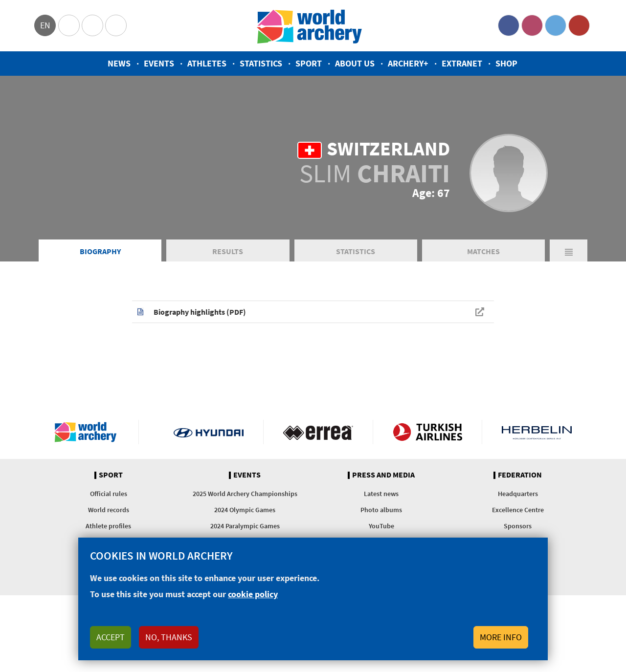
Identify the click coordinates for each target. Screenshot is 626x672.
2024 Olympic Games (245, 510)
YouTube (579, 25)
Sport (309, 63)
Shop (506, 63)
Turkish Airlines (428, 432)
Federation (520, 475)
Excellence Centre (518, 510)
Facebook (509, 25)
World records (109, 510)
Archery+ (408, 63)
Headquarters (518, 494)
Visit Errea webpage (318, 432)
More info (501, 637)
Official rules (109, 494)
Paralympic (92, 25)
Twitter (556, 25)
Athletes (207, 63)
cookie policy (253, 594)
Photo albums (381, 510)
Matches (483, 251)
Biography (100, 251)
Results (228, 251)
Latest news (381, 494)
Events (159, 63)
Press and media (383, 475)
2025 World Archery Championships (245, 494)
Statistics (261, 63)
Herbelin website (537, 432)
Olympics (69, 25)
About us (355, 63)
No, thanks (169, 637)
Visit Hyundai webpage (209, 432)
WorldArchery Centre (116, 25)
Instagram (532, 25)
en (45, 25)
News (119, 63)
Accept (111, 637)
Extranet (462, 63)
